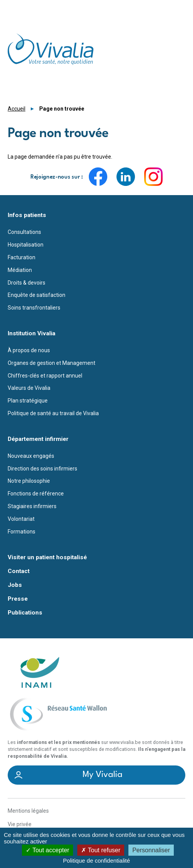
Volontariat (21, 519)
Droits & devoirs (27, 283)
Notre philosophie (29, 481)
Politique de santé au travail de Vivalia (53, 413)
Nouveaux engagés (31, 456)
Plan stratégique (28, 401)
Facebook (98, 177)
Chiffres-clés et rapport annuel (45, 376)
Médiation (20, 270)
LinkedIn (126, 177)
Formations (22, 532)
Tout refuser (101, 850)
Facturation (22, 257)
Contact (19, 571)
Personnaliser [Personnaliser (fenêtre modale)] (151, 850)
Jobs (15, 585)
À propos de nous (29, 350)
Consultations (24, 232)
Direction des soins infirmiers (42, 469)
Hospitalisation (26, 245)
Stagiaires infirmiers (32, 506)
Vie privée (20, 824)
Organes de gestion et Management (52, 363)
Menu (181, 9)
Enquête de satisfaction (37, 295)
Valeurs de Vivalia (29, 388)
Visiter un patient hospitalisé (47, 557)
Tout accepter (47, 850)
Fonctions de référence (36, 494)
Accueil (17, 109)
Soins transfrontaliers (34, 308)
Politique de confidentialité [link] (96, 861)
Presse (18, 599)
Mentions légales (28, 811)
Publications (25, 613)
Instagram (153, 177)
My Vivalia (103, 775)
